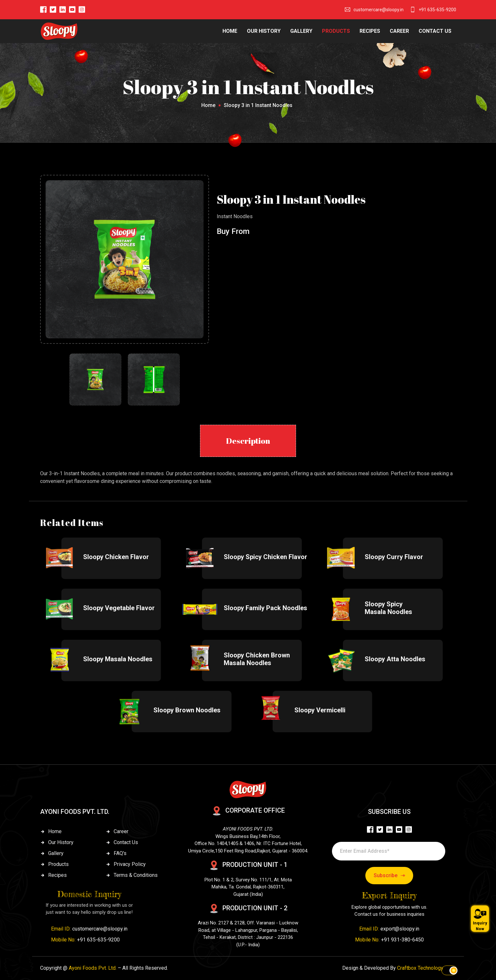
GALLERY (301, 31)
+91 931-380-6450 (402, 940)
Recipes (57, 875)
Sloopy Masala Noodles (118, 659)
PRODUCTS (336, 31)
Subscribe (389, 876)
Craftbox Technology (420, 968)
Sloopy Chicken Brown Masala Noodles (257, 659)
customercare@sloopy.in (379, 10)
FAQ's (120, 853)
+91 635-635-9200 (437, 10)
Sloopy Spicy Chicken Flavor (265, 557)
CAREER (399, 31)
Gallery (56, 853)
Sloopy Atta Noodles (395, 659)
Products (58, 864)
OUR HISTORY (264, 31)
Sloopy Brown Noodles (187, 710)
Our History (61, 842)
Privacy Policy (130, 864)
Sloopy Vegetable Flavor (119, 608)
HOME (230, 31)
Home (208, 105)
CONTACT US (435, 31)
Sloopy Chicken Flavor (116, 557)
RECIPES (370, 31)
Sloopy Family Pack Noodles (265, 608)
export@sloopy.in (400, 929)
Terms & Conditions (136, 875)
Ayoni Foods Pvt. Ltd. (93, 968)
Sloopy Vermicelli (320, 710)
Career (121, 831)
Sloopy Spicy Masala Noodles (388, 608)
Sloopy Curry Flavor (394, 557)
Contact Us (126, 842)
